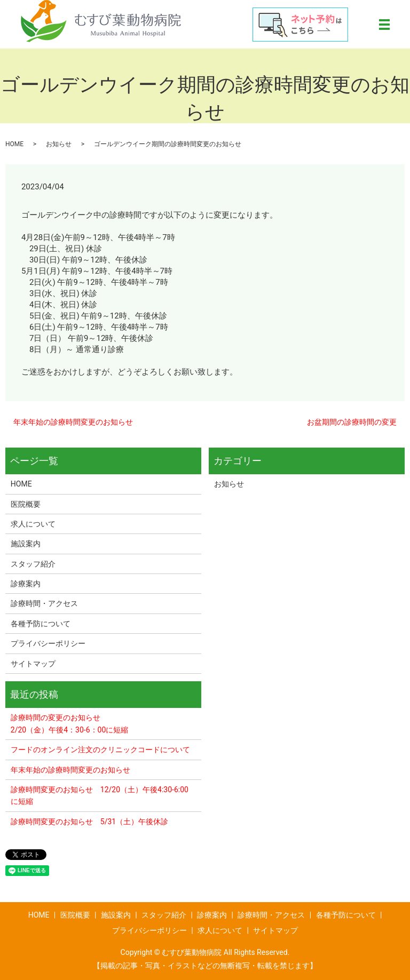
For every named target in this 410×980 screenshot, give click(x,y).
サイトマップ (33, 664)
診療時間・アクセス (44, 603)
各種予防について (41, 624)
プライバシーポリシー (48, 643)
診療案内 (26, 584)
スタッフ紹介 (33, 564)
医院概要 (26, 504)
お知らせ (59, 144)
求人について (33, 524)
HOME (14, 144)
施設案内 (26, 544)
